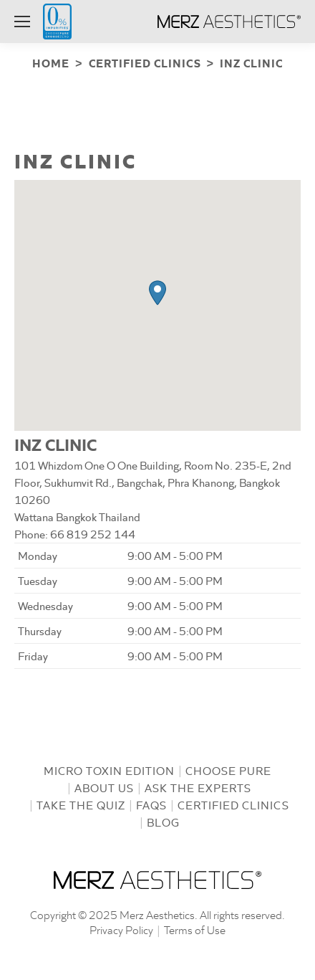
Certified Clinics (233, 803)
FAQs (151, 803)
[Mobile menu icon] (22, 22)
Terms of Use (195, 928)
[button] (157, 291)
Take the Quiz (81, 803)
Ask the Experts (198, 786)
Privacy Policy (121, 928)
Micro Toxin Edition (109, 769)
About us (104, 786)
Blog (163, 820)
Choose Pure (228, 769)
